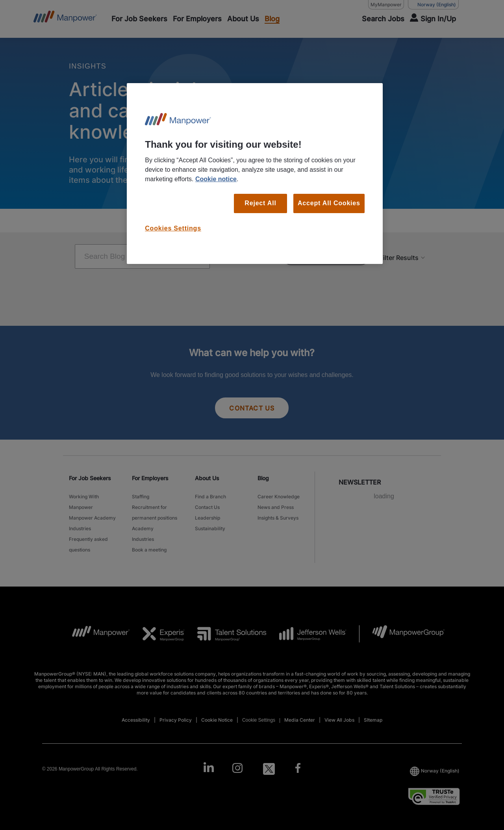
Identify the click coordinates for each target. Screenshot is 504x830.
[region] (255, 174)
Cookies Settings (173, 228)
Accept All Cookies (329, 203)
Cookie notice (216, 179)
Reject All (260, 203)
